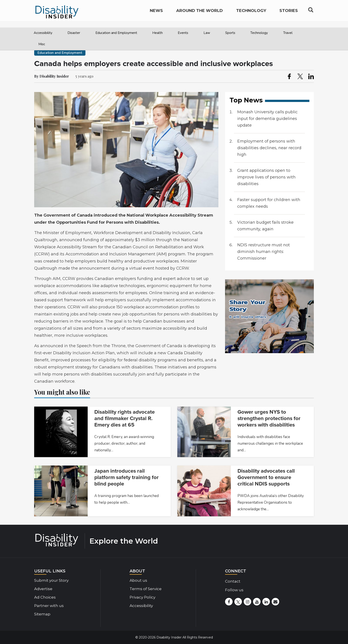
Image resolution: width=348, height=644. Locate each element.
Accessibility (43, 33)
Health (157, 33)
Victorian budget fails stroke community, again (265, 226)
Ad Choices (45, 597)
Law (207, 33)
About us (138, 580)
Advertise (43, 589)
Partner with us (49, 606)
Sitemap (42, 614)
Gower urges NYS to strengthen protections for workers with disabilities (269, 418)
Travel (288, 33)
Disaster (74, 33)
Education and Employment (116, 33)
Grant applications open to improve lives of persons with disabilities (266, 177)
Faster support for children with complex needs (269, 203)
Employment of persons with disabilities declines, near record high (269, 148)
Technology (259, 33)
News (156, 15)
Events (183, 33)
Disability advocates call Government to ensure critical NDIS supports (266, 477)
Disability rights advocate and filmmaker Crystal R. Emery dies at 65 (125, 418)
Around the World (200, 15)
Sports (230, 33)
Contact (233, 581)
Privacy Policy (142, 597)
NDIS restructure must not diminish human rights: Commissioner (264, 252)
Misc (42, 44)
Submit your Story (51, 580)
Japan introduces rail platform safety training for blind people (127, 477)
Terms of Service (146, 589)
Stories (289, 15)
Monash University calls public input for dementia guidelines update (267, 119)
